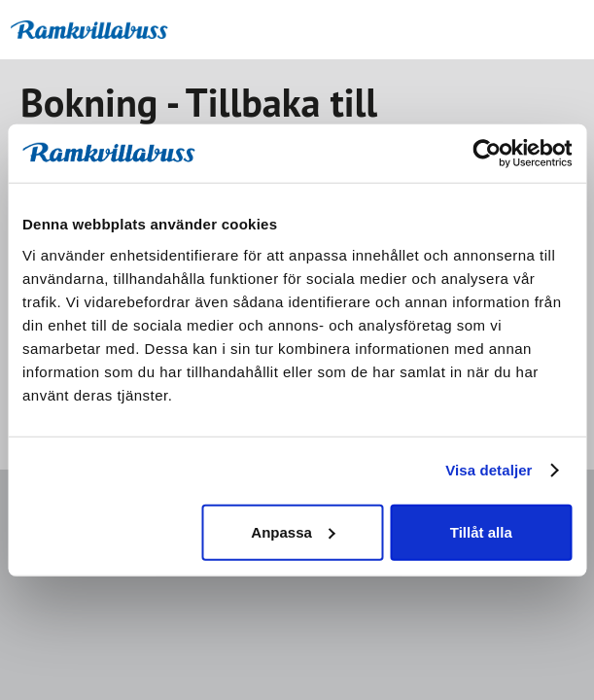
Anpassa (293, 531)
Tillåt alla (481, 531)
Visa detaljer (489, 470)
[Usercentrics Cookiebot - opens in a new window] (487, 154)
